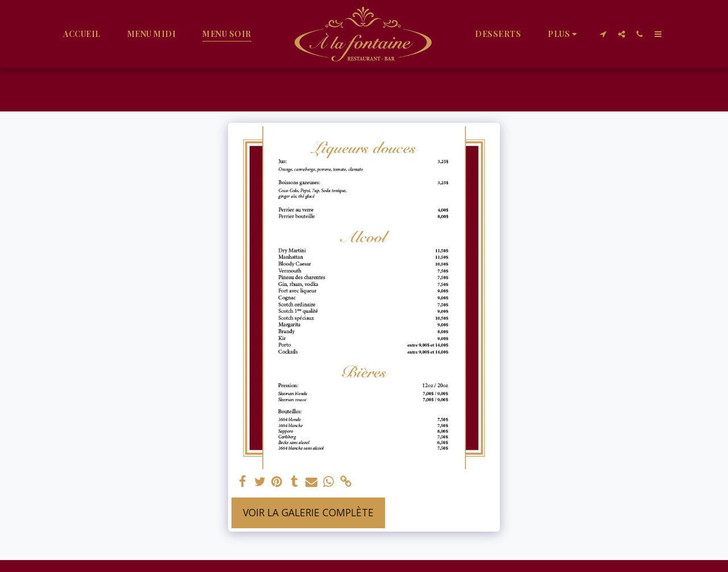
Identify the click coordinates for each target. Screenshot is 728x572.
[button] (603, 34)
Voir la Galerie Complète (308, 512)
